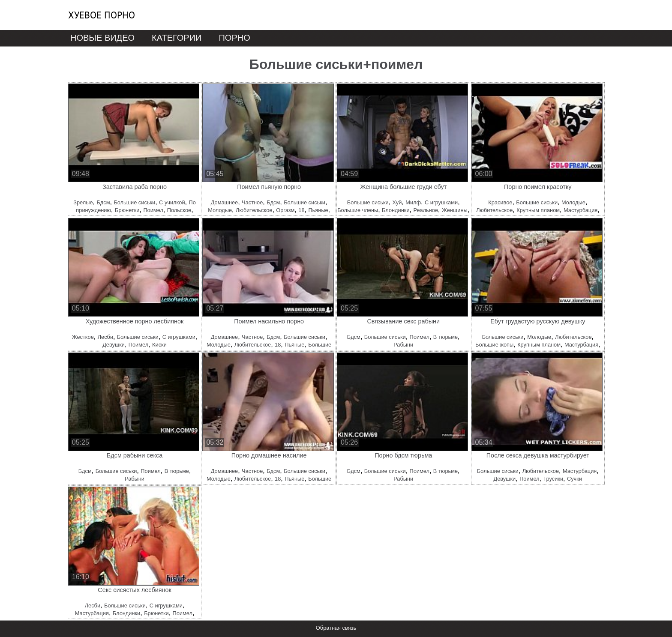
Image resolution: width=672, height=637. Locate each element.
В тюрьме (445, 337)
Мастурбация (580, 210)
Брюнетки (127, 210)
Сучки (574, 479)
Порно (234, 38)
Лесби (105, 337)
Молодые (220, 210)
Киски (159, 345)
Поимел (153, 210)
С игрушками (441, 202)
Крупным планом (538, 210)
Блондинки (396, 210)
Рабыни (403, 345)
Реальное (426, 210)
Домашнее (224, 202)
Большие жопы (494, 345)
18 (301, 210)
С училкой (172, 202)
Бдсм (103, 202)
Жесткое (83, 337)
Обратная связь (336, 628)
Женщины (455, 210)
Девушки (114, 345)
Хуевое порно (102, 15)
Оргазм (285, 210)
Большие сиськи (134, 202)
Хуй (397, 202)
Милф (413, 202)
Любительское (254, 210)
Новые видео (102, 38)
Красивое (500, 202)
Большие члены (358, 210)
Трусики (553, 479)
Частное (252, 202)
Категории (177, 38)
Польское (179, 210)
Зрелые (83, 202)
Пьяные (318, 210)
